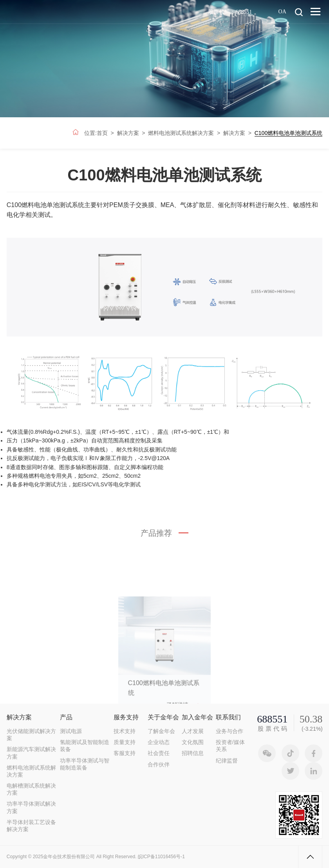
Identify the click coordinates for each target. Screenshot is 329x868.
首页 (102, 133)
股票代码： (230, 12)
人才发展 (193, 731)
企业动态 (159, 742)
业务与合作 (230, 731)
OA (282, 11)
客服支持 (125, 753)
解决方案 (128, 133)
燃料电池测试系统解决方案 (181, 133)
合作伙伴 (159, 764)
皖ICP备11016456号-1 (161, 857)
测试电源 (71, 731)
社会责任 (159, 753)
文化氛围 (193, 742)
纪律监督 (227, 761)
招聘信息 (193, 753)
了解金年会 (161, 731)
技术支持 (125, 731)
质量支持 (125, 742)
